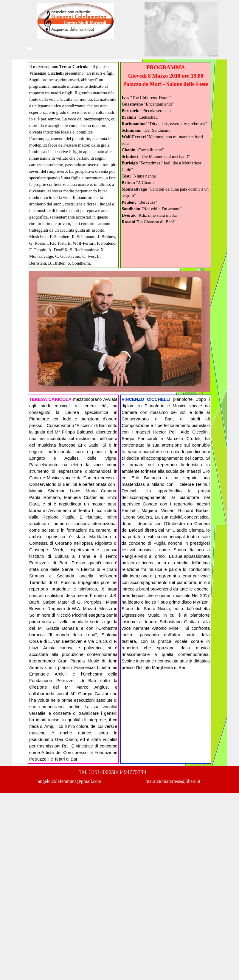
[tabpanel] (73, 165)
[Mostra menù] (30, 48)
